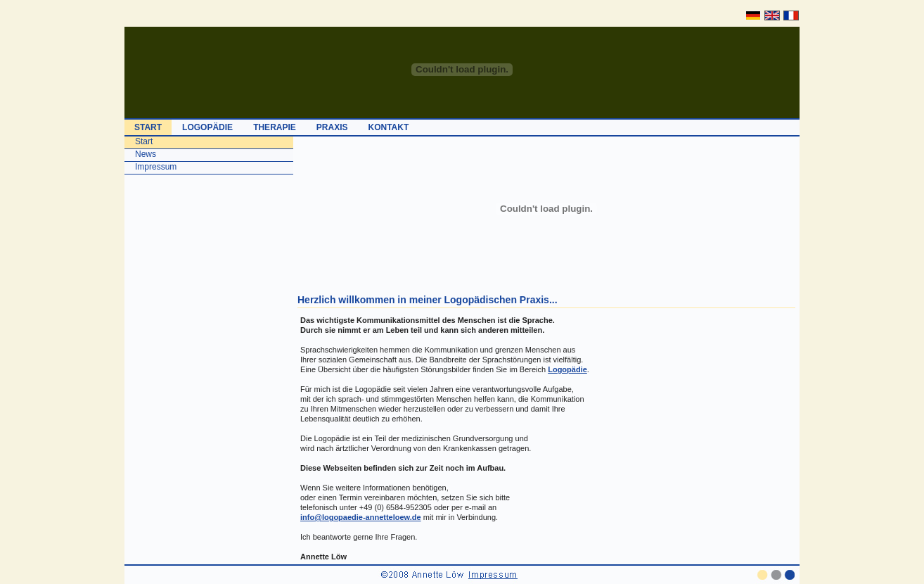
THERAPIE (275, 127)
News (146, 154)
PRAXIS (332, 127)
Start (144, 141)
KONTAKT (389, 127)
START (148, 127)
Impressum (156, 167)
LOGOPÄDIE (207, 127)
